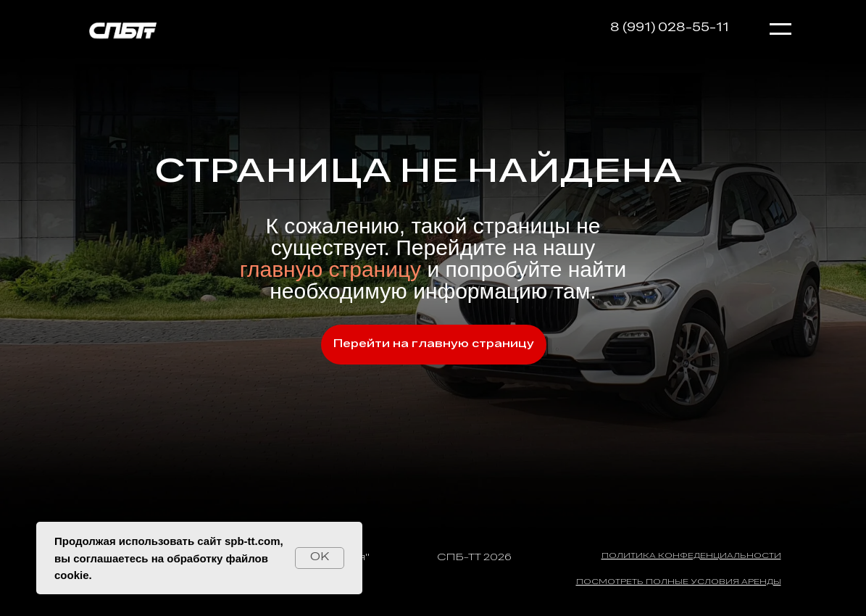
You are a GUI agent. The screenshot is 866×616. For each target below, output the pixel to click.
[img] (122, 29)
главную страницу (334, 269)
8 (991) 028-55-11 (670, 28)
